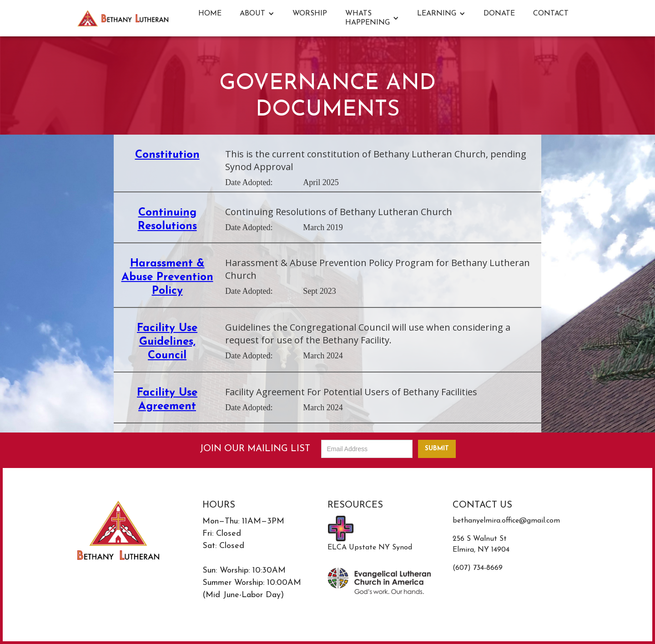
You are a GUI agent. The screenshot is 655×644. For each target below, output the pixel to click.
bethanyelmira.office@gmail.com (506, 521)
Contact (551, 14)
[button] (257, 14)
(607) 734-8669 (478, 568)
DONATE (499, 14)
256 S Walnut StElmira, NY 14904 (481, 544)
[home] (123, 18)
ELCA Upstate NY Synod (370, 548)
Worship (310, 14)
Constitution (167, 155)
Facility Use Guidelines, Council (167, 342)
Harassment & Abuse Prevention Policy (167, 277)
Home (210, 14)
